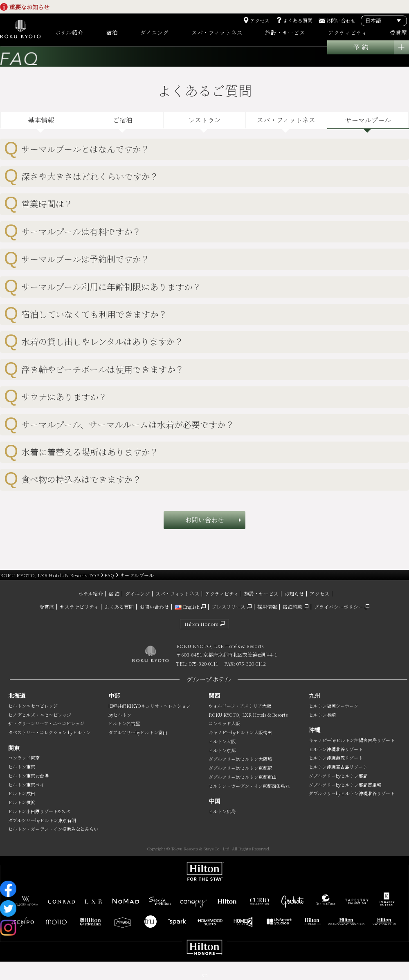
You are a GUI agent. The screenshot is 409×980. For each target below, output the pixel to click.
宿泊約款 (292, 607)
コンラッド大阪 (224, 723)
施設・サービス (261, 593)
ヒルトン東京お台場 (28, 776)
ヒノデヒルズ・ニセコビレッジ (40, 715)
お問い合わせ (341, 20)
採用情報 (267, 607)
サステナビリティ (79, 607)
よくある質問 (298, 20)
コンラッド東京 (24, 758)
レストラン (204, 120)
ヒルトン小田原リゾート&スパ (39, 811)
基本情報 (41, 120)
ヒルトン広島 (222, 811)
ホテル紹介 (91, 593)
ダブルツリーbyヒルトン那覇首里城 (345, 785)
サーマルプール (368, 120)
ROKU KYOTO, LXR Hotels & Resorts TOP (49, 575)
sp (204, 975)
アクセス (260, 20)
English (187, 607)
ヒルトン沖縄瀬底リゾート (336, 758)
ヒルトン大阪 (222, 741)
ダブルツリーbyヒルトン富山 (138, 732)
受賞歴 (47, 607)
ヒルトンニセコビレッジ (33, 706)
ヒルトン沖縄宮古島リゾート (338, 767)
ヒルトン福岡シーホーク (334, 706)
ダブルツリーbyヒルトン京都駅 (240, 768)
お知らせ (294, 593)
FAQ (109, 575)
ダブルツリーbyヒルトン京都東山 (243, 777)
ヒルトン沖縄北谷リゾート (336, 749)
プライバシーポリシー (339, 607)
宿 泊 (114, 593)
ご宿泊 (123, 120)
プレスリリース (228, 607)
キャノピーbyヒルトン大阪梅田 (240, 732)
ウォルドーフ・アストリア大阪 (240, 706)
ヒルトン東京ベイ (26, 785)
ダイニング (137, 593)
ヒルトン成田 (22, 793)
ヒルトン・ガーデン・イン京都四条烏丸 (249, 786)
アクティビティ (222, 593)
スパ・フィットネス (286, 120)
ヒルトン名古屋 (124, 723)
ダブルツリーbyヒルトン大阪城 (240, 759)
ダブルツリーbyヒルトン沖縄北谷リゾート (352, 793)
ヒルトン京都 (222, 750)
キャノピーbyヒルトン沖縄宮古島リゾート (352, 740)
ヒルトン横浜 (22, 802)
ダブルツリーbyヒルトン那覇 (338, 776)
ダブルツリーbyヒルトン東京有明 (42, 820)
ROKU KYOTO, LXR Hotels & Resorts (248, 715)
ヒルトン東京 (22, 767)
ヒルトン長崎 (322, 715)
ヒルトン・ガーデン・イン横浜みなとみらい (53, 829)
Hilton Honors (201, 624)
